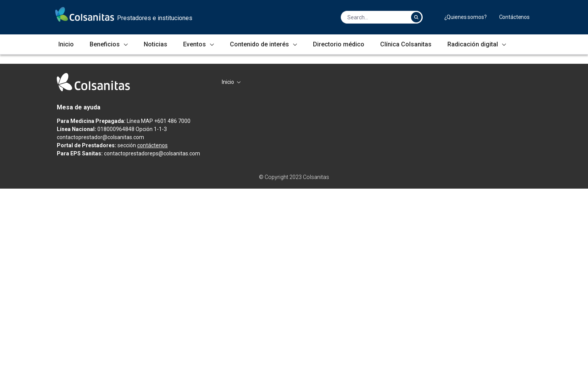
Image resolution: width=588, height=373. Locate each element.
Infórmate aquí (100, 190)
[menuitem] (466, 17)
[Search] (374, 17)
